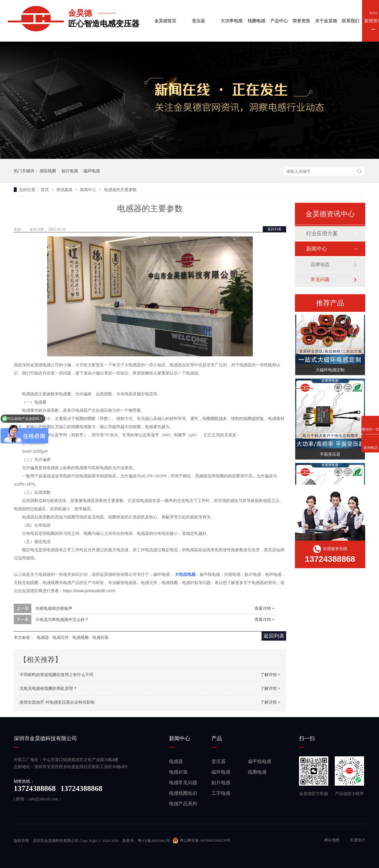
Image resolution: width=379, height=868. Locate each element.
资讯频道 (65, 190)
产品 (217, 738)
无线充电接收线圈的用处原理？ (48, 688)
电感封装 (178, 772)
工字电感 (221, 793)
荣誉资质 (301, 16)
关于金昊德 (326, 16)
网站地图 (332, 840)
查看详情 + (264, 608)
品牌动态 (320, 264)
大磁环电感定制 (330, 370)
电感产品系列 (183, 804)
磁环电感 (92, 171)
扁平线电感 (260, 761)
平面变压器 (330, 455)
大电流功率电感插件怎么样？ (62, 619)
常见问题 (320, 279)
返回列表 (274, 229)
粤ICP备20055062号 (154, 841)
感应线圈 (48, 171)
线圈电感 (257, 16)
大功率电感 (232, 16)
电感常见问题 (183, 783)
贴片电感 (70, 171)
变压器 (198, 16)
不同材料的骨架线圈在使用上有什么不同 (57, 675)
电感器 (176, 761)
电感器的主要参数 (120, 190)
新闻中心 (89, 190)
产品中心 (279, 16)
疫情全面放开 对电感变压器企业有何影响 (57, 702)
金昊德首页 (165, 16)
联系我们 (351, 16)
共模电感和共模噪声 (54, 608)
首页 (45, 190)
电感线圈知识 (183, 793)
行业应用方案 (322, 234)
